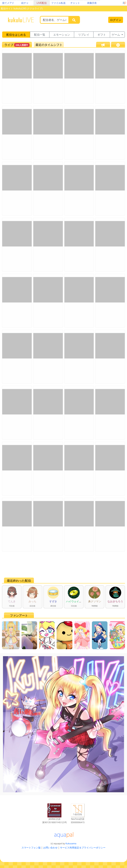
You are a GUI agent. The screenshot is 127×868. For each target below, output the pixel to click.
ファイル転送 (58, 3)
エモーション (62, 35)
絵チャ (25, 3)
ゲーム (116, 35)
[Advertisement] (63, 565)
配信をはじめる (16, 35)
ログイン (116, 20)
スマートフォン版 (31, 848)
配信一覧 (40, 35)
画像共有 (92, 3)
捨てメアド (8, 3)
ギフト (102, 35)
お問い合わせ (50, 848)
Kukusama (71, 843)
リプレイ (84, 35)
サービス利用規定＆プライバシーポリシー (83, 848)
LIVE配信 (42, 3)
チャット (75, 3)
